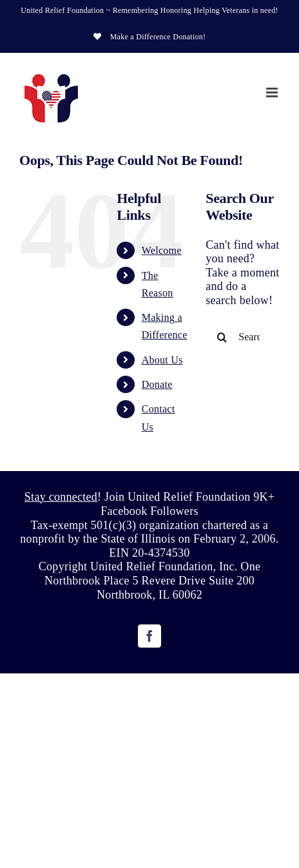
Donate (157, 384)
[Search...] (243, 337)
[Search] (222, 337)
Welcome (162, 250)
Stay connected (61, 497)
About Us (162, 360)
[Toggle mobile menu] (273, 92)
